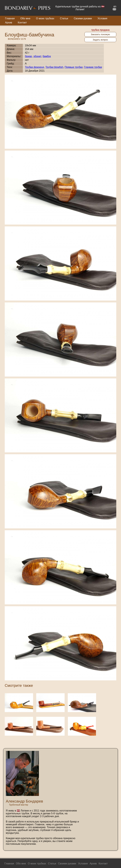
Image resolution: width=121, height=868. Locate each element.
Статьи (64, 18)
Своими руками (83, 18)
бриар (28, 56)
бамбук (47, 56)
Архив (9, 23)
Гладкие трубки (93, 67)
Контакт (22, 23)
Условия (102, 18)
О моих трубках (45, 18)
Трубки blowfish (54, 67)
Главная (10, 18)
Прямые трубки (74, 67)
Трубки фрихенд (34, 67)
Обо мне (25, 18)
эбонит (37, 56)
